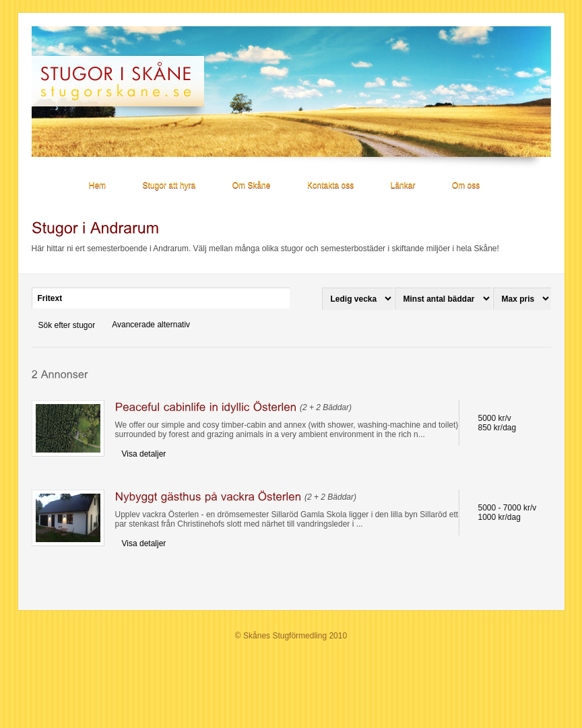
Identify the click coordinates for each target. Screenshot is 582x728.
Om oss (466, 185)
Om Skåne (252, 185)
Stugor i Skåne (124, 81)
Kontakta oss (330, 185)
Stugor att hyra (169, 185)
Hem (97, 185)
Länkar (403, 185)
